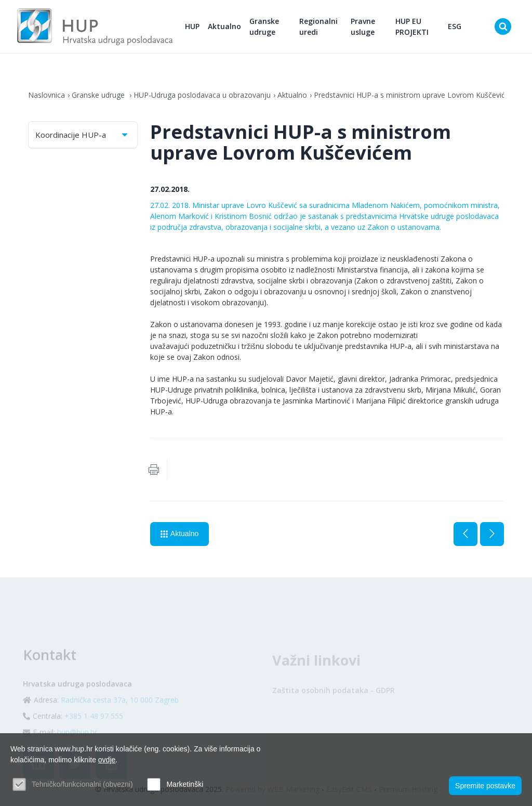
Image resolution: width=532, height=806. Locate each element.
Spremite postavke (485, 786)
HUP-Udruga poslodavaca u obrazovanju (202, 95)
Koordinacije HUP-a (82, 135)
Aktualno (224, 26)
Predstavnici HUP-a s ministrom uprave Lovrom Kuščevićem (415, 95)
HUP (192, 26)
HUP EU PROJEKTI (412, 27)
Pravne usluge (363, 27)
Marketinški (185, 784)
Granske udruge (264, 27)
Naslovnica (46, 95)
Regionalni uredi (318, 27)
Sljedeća (492, 534)
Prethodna (465, 534)
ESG (455, 26)
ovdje (107, 760)
